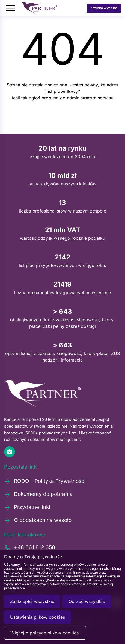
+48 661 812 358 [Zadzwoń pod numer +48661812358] (30, 548)
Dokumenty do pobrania (38, 494)
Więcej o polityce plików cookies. (45, 633)
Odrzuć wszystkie (87, 601)
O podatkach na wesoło (38, 520)
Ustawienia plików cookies (38, 617)
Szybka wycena (104, 8)
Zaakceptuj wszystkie (32, 601)
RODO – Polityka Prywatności (45, 481)
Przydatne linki (27, 507)
